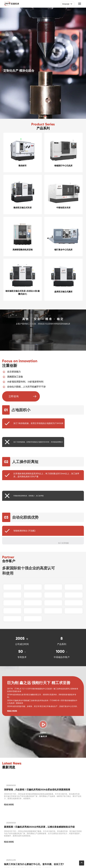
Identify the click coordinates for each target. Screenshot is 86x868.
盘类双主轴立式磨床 (63, 292)
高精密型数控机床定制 (23, 250)
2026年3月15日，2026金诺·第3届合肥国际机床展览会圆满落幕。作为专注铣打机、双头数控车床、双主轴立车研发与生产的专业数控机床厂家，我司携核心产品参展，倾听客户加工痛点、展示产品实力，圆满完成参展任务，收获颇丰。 (43, 796)
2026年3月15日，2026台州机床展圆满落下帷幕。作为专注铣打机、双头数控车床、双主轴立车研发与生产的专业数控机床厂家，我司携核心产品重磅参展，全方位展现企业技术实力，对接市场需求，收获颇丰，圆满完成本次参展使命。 (43, 833)
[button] (40, 116)
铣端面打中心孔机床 (63, 166)
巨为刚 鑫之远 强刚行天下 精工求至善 (39, 683)
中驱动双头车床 (63, 208)
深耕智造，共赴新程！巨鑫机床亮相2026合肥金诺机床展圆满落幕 (37, 790)
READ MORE (12, 711)
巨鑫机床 (43, 736)
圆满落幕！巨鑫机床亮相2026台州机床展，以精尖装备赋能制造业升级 (39, 827)
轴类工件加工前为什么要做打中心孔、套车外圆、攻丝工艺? (34, 864)
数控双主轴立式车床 (23, 208)
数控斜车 (23, 166)
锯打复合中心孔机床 (63, 250)
